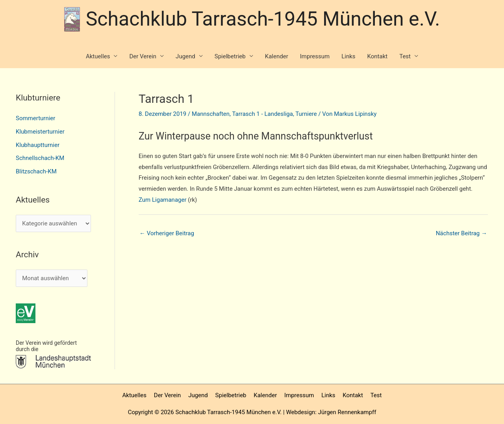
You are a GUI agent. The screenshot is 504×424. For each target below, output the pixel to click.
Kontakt (378, 56)
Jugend (185, 56)
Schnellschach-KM (40, 158)
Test (405, 56)
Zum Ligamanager (163, 200)
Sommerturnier (35, 118)
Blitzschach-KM (36, 171)
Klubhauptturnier (38, 145)
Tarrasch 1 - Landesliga (262, 114)
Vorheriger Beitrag (167, 233)
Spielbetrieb (230, 56)
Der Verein (143, 56)
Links (348, 56)
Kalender (277, 56)
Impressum (315, 56)
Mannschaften (211, 114)
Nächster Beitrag (461, 233)
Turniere (306, 114)
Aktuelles (98, 56)
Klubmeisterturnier (40, 132)
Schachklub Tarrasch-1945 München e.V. (263, 19)
